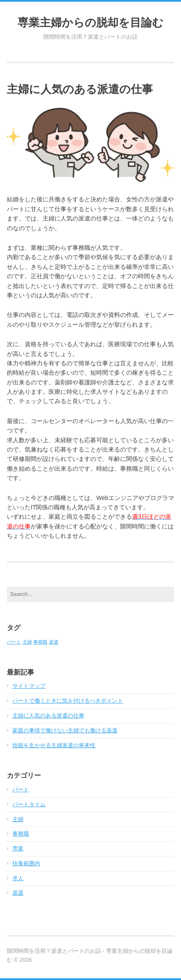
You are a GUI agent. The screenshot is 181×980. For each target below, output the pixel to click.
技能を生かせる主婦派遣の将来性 (54, 745)
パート (21, 789)
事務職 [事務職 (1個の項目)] (40, 642)
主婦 (18, 819)
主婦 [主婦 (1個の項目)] (27, 642)
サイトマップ (29, 686)
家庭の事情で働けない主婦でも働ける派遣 (65, 730)
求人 (18, 878)
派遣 (18, 893)
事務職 (21, 834)
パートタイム (29, 804)
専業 (18, 849)
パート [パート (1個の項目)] (14, 642)
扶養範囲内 (26, 863)
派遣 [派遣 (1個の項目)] (54, 642)
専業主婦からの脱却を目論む (90, 22)
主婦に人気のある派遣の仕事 (48, 716)
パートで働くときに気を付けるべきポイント (68, 701)
